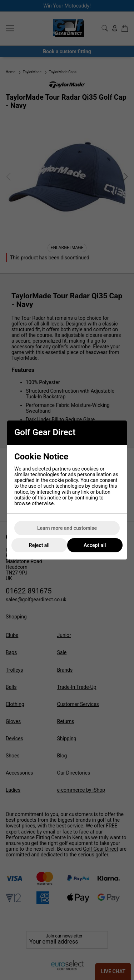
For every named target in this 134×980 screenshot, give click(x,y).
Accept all (95, 545)
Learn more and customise (67, 528)
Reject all (39, 545)
